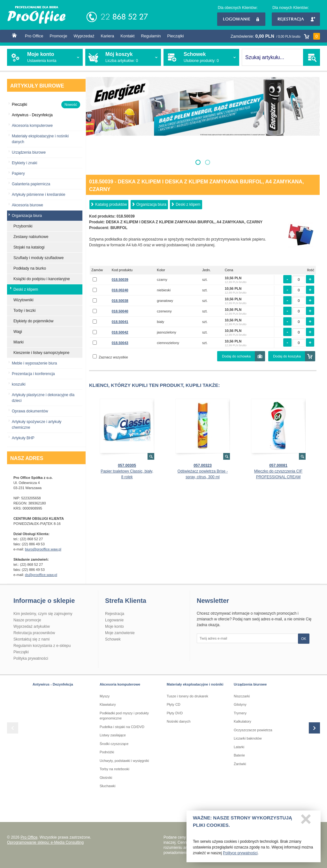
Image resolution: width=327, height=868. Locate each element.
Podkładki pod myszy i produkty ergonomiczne (124, 716)
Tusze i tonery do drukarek (187, 696)
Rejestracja (296, 19)
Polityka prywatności (31, 658)
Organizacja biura (151, 204)
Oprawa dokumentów (30, 411)
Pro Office (34, 36)
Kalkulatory (242, 721)
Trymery (240, 713)
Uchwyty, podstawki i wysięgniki (124, 761)
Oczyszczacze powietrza (253, 730)
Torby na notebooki (114, 769)
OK (304, 639)
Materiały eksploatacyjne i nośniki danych (40, 139)
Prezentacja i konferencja (33, 374)
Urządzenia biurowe (29, 152)
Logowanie (241, 19)
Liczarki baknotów (248, 738)
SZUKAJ (312, 57)
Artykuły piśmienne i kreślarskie (38, 195)
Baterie (239, 755)
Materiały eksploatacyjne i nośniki (195, 684)
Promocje (59, 36)
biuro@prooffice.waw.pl (43, 549)
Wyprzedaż (84, 36)
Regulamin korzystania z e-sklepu (42, 646)
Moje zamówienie (120, 633)
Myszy (105, 696)
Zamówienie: (275, 36)
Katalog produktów (111, 204)
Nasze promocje (27, 620)
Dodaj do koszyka (287, 356)
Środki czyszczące (114, 744)
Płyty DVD (175, 713)
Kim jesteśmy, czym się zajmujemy (43, 614)
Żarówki (240, 764)
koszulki (19, 384)
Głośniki (106, 778)
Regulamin (151, 36)
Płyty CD (174, 704)
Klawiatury (108, 704)
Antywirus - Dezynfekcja (53, 684)
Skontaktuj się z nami (31, 639)
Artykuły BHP (23, 438)
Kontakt (127, 36)
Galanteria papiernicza (31, 184)
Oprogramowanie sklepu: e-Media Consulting (45, 842)
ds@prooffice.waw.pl (41, 575)
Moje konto (114, 626)
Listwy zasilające (113, 735)
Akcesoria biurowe (27, 205)
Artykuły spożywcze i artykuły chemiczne (37, 425)
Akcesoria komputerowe (32, 126)
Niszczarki (242, 696)
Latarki (239, 747)
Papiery (18, 173)
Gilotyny (240, 704)
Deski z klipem (188, 204)
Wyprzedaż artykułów (32, 626)
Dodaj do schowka (236, 356)
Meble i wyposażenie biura (34, 363)
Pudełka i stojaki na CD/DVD (122, 727)
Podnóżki (107, 752)
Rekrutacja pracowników (34, 633)
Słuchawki (108, 786)
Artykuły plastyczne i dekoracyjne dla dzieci (43, 398)
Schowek (113, 639)
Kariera (107, 36)
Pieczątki (176, 36)
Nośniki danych (179, 721)
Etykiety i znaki (24, 163)
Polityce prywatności (240, 855)
